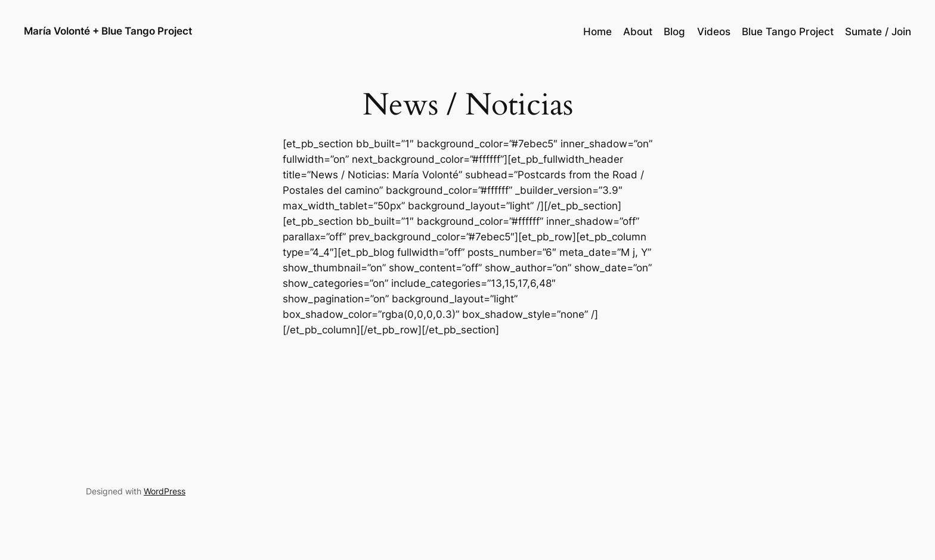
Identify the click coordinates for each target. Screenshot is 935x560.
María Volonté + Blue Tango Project (108, 31)
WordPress (165, 491)
